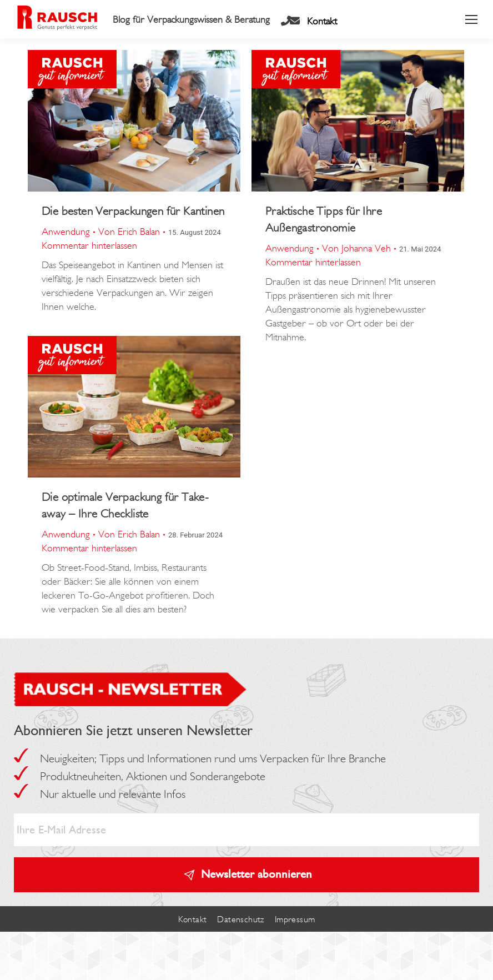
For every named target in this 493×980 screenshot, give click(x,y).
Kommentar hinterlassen (89, 245)
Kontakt (322, 21)
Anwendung (66, 232)
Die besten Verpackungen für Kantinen (133, 211)
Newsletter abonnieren (256, 874)
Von (129, 232)
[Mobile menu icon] (471, 19)
